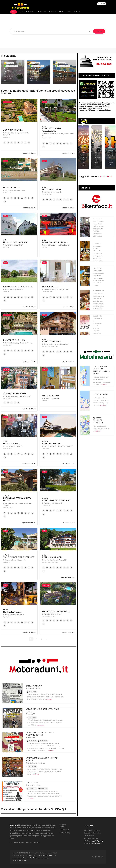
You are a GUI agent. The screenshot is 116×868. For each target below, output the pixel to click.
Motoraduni (30, 12)
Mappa (21, 12)
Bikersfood (53, 12)
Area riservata (65, 830)
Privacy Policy (65, 833)
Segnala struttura (64, 826)
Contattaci (77, 12)
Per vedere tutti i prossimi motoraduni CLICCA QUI (34, 809)
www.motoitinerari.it (49, 855)
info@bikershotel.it (95, 844)
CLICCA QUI (106, 177)
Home (14, 12)
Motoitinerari (42, 12)
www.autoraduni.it (31, 858)
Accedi (102, 4)
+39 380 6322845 (97, 841)
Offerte (61, 12)
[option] (13, 72)
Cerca (99, 31)
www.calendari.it (43, 858)
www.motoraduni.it (35, 855)
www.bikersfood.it (18, 858)
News (69, 12)
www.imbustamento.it (20, 860)
